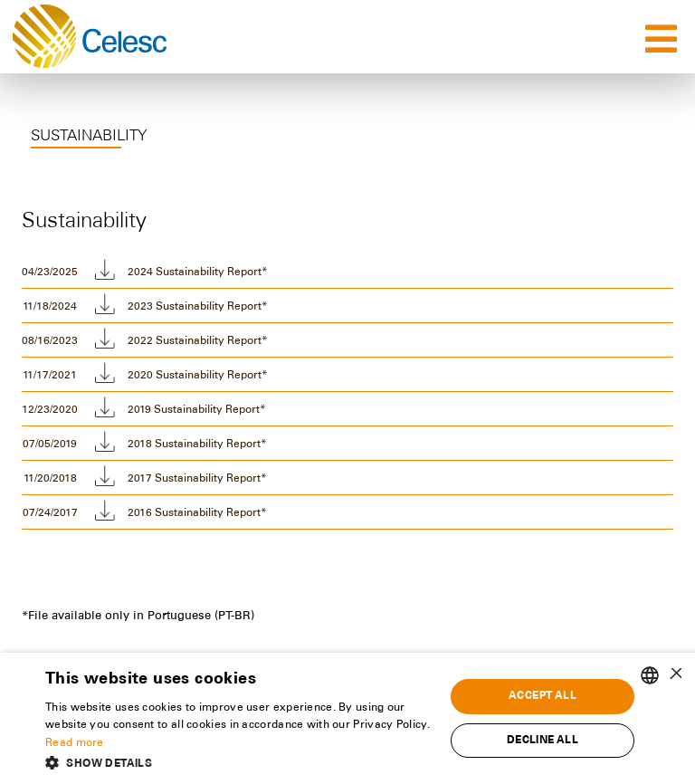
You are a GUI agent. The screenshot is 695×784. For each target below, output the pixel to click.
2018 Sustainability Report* (197, 445)
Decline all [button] (543, 741)
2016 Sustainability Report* (197, 513)
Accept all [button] (543, 696)
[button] (239, 762)
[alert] (347, 718)
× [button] (675, 675)
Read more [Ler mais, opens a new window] (75, 743)
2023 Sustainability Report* (198, 307)
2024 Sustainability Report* (198, 272)
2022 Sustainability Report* (198, 341)
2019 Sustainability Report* (197, 410)
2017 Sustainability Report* (197, 479)
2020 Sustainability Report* (198, 376)
